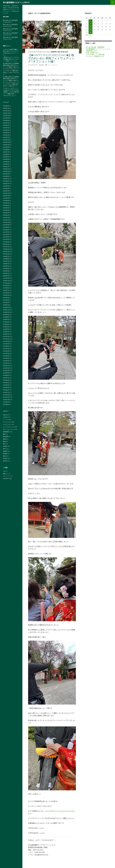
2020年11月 (6, 251)
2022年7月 (6, 203)
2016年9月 (6, 373)
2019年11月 (6, 281)
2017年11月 (6, 339)
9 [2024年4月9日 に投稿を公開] (91, 24)
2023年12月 (6, 169)
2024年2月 (6, 164)
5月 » (90, 35)
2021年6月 (6, 234)
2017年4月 (6, 356)
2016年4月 (6, 385)
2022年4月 (6, 210)
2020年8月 (6, 259)
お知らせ (5, 415)
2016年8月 (6, 375)
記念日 (66, 52)
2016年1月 (6, 392)
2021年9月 (6, 227)
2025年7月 (6, 123)
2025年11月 (6, 113)
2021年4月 (6, 239)
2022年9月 (6, 198)
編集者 (42, 65)
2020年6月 (6, 264)
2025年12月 (6, 111)
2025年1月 (6, 137)
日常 (4, 444)
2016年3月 (6, 387)
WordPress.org (7, 478)
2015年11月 (6, 397)
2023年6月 (6, 181)
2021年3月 (6, 242)
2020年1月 (6, 276)
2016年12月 (6, 366)
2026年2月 (6, 106)
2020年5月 (6, 266)
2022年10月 (6, 196)
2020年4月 (6, 268)
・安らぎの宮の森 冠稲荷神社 (95, 47)
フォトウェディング (34, 52)
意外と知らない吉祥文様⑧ (10, 20)
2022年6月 (6, 205)
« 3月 (86, 35)
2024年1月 (6, 167)
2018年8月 (6, 317)
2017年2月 (6, 361)
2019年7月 (6, 290)
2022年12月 (6, 193)
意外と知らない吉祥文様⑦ (10, 25)
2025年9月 (6, 118)
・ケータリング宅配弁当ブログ (95, 56)
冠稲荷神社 (54, 52)
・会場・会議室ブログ (92, 53)
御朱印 (5, 439)
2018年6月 (6, 322)
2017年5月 (6, 353)
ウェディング (7, 422)
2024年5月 (6, 157)
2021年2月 (6, 244)
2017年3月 (6, 358)
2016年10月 (6, 370)
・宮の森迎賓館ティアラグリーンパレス (97, 49)
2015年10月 (6, 400)
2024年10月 (6, 145)
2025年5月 (6, 128)
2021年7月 (6, 232)
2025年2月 (6, 135)
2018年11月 (6, 310)
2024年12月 (6, 140)
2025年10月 (6, 116)
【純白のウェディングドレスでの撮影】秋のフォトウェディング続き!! (11, 59)
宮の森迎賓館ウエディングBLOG (16, 2)
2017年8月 (6, 346)
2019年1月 (6, 305)
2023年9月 (6, 174)
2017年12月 (6, 336)
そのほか (5, 417)
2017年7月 (6, 349)
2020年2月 (6, 273)
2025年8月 (6, 120)
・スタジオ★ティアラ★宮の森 (95, 54)
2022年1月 (6, 218)
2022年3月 (6, 213)
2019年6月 (6, 293)
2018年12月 (6, 307)
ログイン (5, 471)
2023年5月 (6, 184)
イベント (5, 420)
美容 (59, 52)
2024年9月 (6, 147)
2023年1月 (6, 191)
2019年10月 (6, 283)
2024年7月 (6, 152)
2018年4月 (6, 327)
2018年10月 (6, 312)
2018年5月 (6, 324)
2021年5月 (6, 237)
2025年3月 (6, 133)
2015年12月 (6, 395)
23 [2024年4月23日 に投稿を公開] (91, 30)
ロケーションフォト (45, 52)
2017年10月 (6, 341)
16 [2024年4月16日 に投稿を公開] (91, 27)
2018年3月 (6, 329)
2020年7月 (6, 261)
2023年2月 (6, 188)
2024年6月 (6, 154)
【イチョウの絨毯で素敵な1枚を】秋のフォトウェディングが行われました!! (11, 51)
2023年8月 (6, 176)
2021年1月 (6, 247)
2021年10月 (6, 225)
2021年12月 (6, 220)
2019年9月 (6, 285)
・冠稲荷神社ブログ (91, 51)
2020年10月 (6, 254)
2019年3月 (6, 300)
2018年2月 (6, 332)
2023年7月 (6, 179)
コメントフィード (8, 476)
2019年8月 (6, 288)
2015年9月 (6, 402)
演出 (4, 449)
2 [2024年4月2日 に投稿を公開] (91, 21)
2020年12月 (6, 249)
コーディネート (7, 424)
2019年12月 (6, 278)
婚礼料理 (5, 437)
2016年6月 (6, 380)
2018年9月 (6, 315)
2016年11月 (6, 368)
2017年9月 (6, 344)
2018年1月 (6, 334)
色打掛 (62, 52)
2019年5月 (6, 295)
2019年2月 (6, 302)
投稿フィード (7, 474)
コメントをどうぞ (52, 65)
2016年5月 (6, 383)
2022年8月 (6, 201)
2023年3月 (6, 186)
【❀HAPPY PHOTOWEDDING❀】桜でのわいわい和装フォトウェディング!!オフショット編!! (51, 58)
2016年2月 (6, 390)
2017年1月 (6, 363)
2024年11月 (6, 142)
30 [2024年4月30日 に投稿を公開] (91, 33)
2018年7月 (6, 319)
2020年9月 (6, 256)
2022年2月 (6, 215)
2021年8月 (6, 230)
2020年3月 (6, 271)
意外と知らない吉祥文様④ (10, 37)
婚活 (4, 434)
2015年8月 (6, 404)
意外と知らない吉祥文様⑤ (10, 33)
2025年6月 (6, 125)
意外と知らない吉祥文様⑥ (10, 29)
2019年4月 (6, 298)
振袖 (4, 441)
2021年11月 (6, 222)
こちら (42, 828)
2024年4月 (6, 159)
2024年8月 (6, 150)
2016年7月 (6, 378)
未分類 (5, 446)
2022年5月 (6, 208)
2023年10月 (6, 171)
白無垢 (5, 451)
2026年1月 (6, 108)
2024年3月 (6, 162)
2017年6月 (6, 351)
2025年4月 (6, 130)
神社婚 (5, 454)
